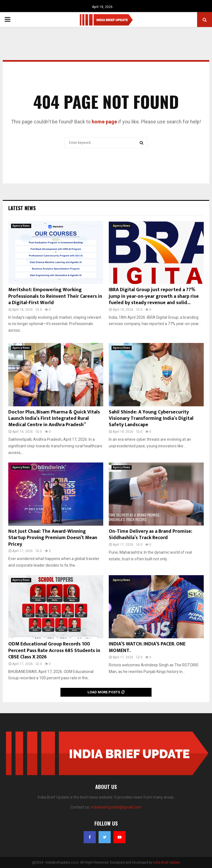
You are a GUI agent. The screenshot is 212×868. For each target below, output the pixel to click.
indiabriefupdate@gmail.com (116, 807)
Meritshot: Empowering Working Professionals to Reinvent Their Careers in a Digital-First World (55, 296)
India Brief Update (166, 862)
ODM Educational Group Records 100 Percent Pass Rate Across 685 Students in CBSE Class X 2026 (54, 651)
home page (104, 122)
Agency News (21, 226)
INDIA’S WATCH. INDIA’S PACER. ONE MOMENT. (147, 647)
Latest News (22, 208)
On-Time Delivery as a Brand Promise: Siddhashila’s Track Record (150, 535)
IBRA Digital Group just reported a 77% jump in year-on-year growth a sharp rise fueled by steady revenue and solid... (154, 296)
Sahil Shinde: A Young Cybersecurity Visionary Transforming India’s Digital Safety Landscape (151, 419)
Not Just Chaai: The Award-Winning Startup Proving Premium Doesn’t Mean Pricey (53, 538)
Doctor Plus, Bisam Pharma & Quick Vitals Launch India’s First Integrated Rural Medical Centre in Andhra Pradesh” (54, 419)
